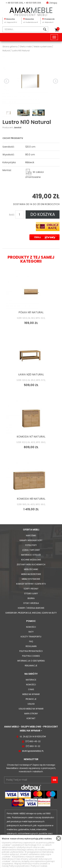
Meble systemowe (31, 579)
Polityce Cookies (39, 866)
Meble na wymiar (31, 694)
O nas (31, 689)
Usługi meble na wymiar (31, 709)
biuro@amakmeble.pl (33, 751)
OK (55, 780)
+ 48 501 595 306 (32, 3)
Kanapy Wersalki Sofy (31, 540)
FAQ (31, 641)
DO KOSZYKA (43, 214)
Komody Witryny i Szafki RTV (31, 584)
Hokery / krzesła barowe (31, 608)
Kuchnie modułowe (31, 560)
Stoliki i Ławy (31, 593)
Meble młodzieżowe (31, 574)
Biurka (31, 598)
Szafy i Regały (31, 589)
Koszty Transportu (31, 637)
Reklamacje (31, 666)
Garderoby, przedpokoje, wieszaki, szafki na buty (31, 613)
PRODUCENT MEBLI (31, 11)
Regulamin (31, 646)
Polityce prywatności (19, 866)
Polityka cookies (31, 656)
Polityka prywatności (31, 651)
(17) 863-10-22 (33, 746)
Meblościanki (31, 569)
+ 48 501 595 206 (14, 3)
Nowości (31, 627)
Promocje (31, 699)
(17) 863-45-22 (33, 741)
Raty (31, 632)
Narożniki (31, 536)
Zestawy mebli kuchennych (31, 564)
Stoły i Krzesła (31, 603)
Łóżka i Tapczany (31, 550)
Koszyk (58, 29)
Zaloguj (52, 3)
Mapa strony (31, 714)
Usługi (31, 704)
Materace (31, 680)
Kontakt (31, 718)
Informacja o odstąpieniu (31, 661)
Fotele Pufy (31, 545)
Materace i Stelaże (31, 555)
